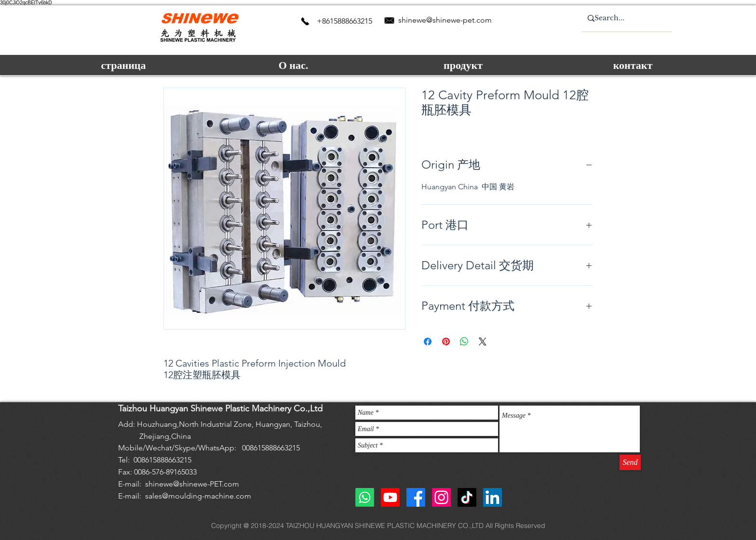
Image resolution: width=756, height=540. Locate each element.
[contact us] (305, 21)
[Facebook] (416, 497)
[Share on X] (483, 342)
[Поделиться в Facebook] (428, 342)
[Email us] (389, 20)
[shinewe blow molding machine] (493, 497)
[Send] (630, 462)
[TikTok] (467, 497)
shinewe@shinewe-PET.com (192, 484)
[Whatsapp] (365, 497)
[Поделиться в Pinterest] (446, 342)
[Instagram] (441, 497)
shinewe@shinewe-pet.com (445, 20)
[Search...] (623, 18)
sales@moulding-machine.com (198, 496)
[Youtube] (390, 497)
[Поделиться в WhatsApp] (464, 342)
